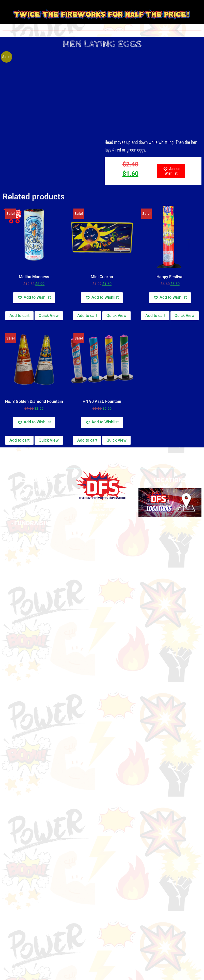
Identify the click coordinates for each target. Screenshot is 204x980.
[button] (171, 171)
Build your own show (34, 496)
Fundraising (34, 534)
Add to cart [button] (19, 316)
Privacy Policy (34, 490)
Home (8, 453)
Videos (34, 510)
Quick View (49, 316)
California (25, 453)
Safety (34, 503)
